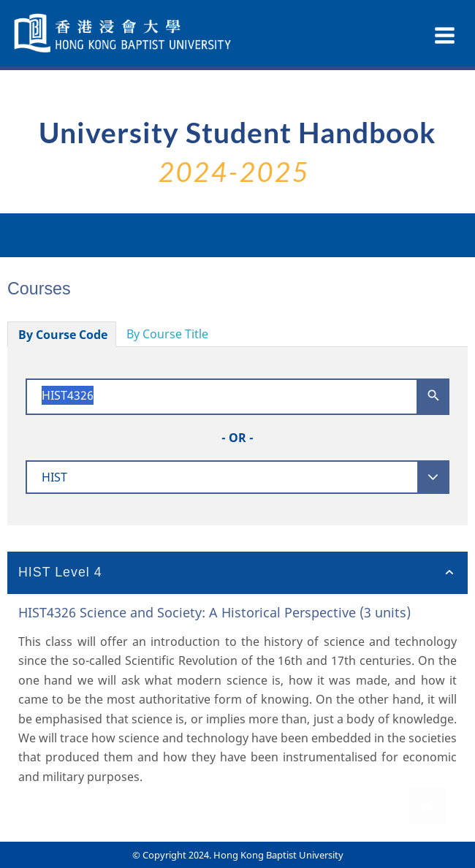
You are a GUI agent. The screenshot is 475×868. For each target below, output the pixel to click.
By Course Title (167, 334)
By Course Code (63, 335)
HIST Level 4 (60, 572)
